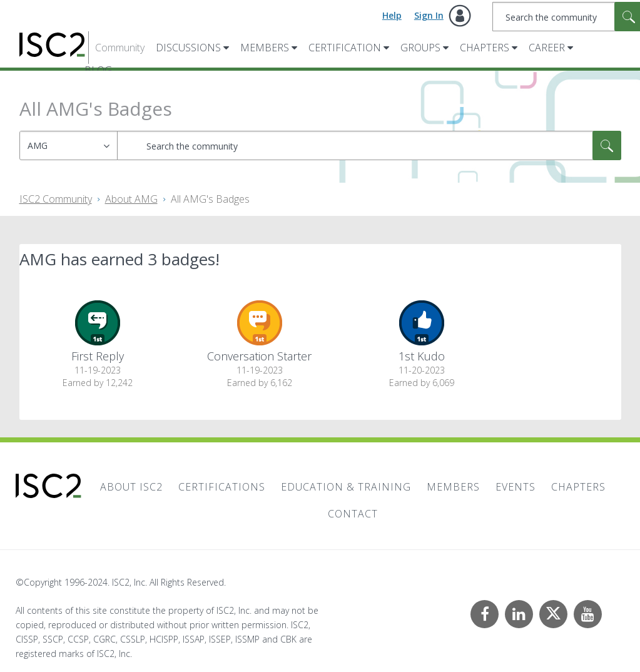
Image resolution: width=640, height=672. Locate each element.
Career (547, 48)
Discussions (188, 48)
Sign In (429, 15)
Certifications (222, 487)
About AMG (131, 199)
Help (392, 15)
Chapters (485, 48)
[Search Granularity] (69, 145)
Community (120, 48)
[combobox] (369, 145)
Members (265, 48)
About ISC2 (131, 487)
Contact (353, 514)
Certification (345, 48)
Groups (420, 48)
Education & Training (346, 487)
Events (516, 487)
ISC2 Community (56, 199)
